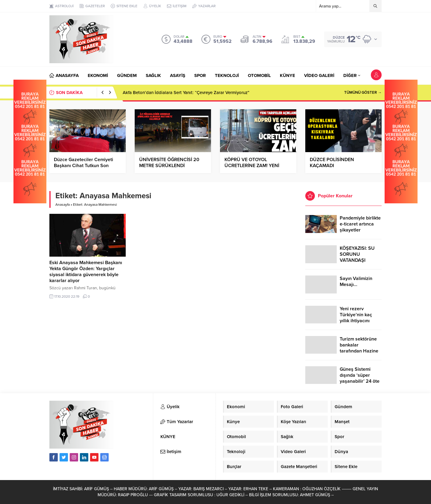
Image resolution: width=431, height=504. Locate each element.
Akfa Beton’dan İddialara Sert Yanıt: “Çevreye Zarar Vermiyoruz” (186, 93)
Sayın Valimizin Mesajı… (356, 281)
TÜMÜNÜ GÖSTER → (363, 93)
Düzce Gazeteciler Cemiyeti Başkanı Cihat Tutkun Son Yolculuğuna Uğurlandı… (84, 166)
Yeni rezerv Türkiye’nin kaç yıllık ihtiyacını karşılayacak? (356, 318)
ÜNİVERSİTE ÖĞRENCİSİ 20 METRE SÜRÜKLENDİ (169, 163)
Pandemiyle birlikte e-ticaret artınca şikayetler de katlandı (360, 227)
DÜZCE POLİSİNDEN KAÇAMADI (332, 163)
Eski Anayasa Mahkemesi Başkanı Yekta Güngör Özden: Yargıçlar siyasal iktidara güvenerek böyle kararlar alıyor (86, 272)
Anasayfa (63, 205)
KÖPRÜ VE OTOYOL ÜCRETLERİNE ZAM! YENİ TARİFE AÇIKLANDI (252, 166)
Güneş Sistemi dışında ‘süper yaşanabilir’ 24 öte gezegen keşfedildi (360, 378)
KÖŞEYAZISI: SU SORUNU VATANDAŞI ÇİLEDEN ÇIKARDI (359, 257)
